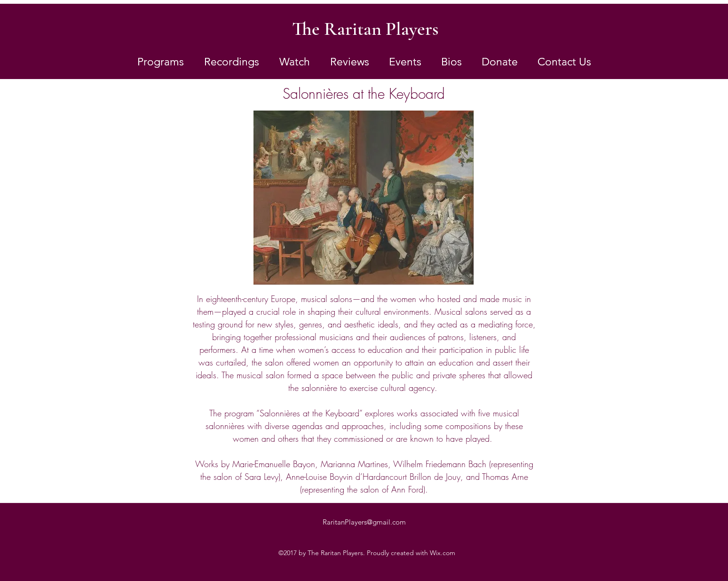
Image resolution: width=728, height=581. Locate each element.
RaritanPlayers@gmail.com (364, 522)
